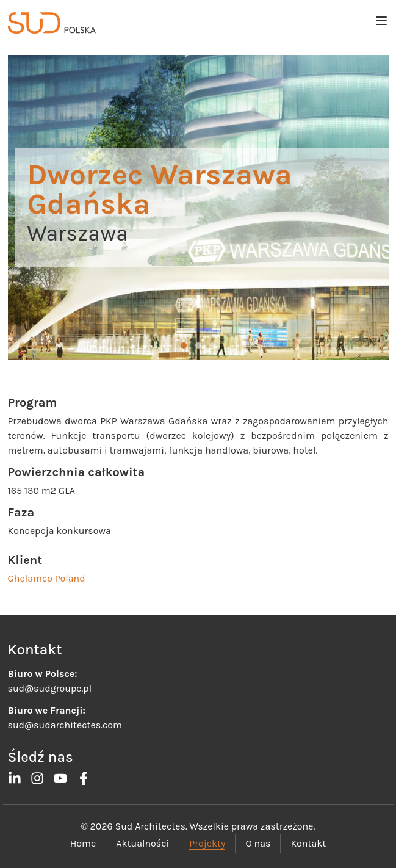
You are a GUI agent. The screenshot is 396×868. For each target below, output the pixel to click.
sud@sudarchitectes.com (65, 725)
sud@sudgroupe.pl (50, 688)
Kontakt (308, 843)
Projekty (207, 843)
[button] (184, 345)
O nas (258, 843)
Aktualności (142, 843)
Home (83, 843)
